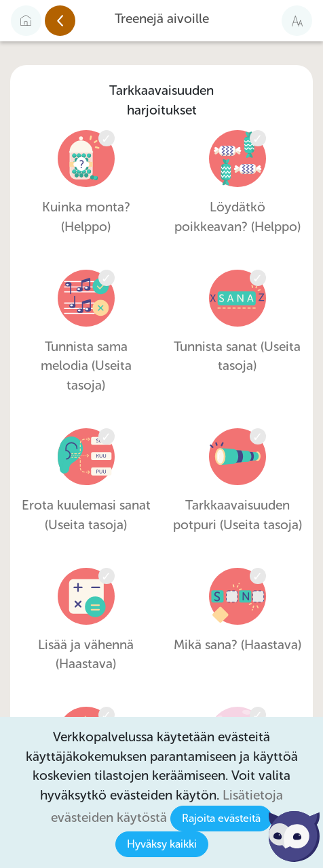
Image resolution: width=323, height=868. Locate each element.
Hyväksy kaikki (162, 844)
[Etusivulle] (26, 21)
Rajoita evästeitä (221, 818)
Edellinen (75, 21)
